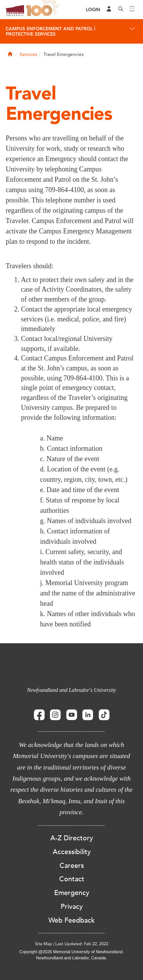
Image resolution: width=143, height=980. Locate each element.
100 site (44, 10)
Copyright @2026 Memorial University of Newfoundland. (71, 952)
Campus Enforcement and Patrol (49, 29)
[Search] (121, 10)
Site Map (44, 944)
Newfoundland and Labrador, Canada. (72, 958)
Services (28, 54)
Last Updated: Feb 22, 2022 (82, 944)
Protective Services (31, 34)
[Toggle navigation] (132, 10)
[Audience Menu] (109, 10)
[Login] (93, 10)
